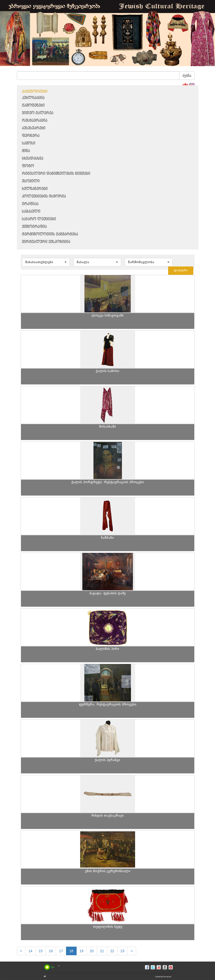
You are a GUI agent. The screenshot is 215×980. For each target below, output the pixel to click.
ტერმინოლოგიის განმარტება (50, 234)
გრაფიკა (30, 204)
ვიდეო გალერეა (38, 113)
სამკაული (31, 212)
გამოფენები (33, 105)
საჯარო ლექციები (39, 219)
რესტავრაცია (35, 121)
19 (82, 951)
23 (122, 951)
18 (71, 951)
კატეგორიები (35, 92)
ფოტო (28, 166)
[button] (46, 262)
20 (92, 951)
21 (102, 951)
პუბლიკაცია (33, 98)
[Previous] (21, 951)
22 (112, 951)
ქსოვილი (31, 181)
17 (61, 951)
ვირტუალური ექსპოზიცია (46, 242)
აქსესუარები (34, 128)
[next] (132, 951)
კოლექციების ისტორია (44, 196)
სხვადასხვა (33, 158)
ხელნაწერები (35, 189)
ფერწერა (31, 136)
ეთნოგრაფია (34, 227)
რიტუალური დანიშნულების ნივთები (56, 174)
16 (51, 951)
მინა (26, 151)
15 (41, 951)
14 (30, 951)
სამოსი (29, 143)
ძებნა (187, 76)
